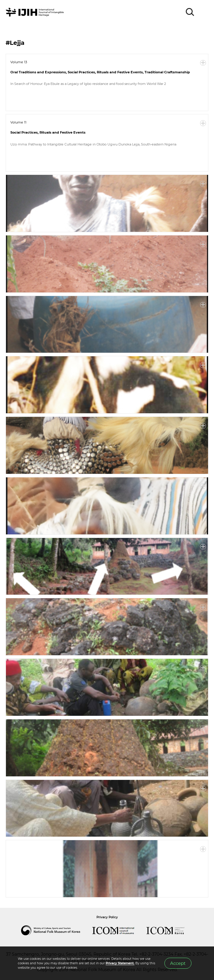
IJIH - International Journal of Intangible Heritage (36, 12)
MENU (204, 12)
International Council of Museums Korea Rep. (171, 930)
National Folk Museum (57, 930)
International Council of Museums (119, 930)
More (203, 63)
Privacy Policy (107, 917)
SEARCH (190, 12)
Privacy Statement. (120, 963)
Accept (178, 963)
